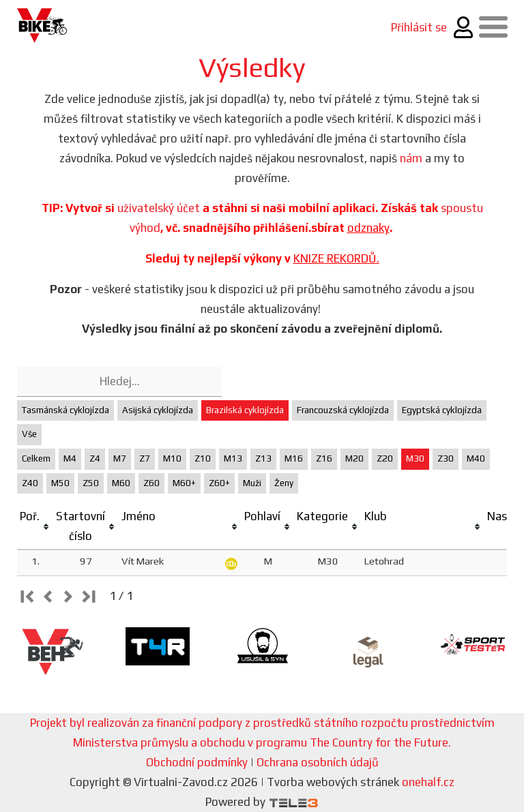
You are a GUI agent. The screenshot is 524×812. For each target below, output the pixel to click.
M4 (70, 458)
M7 (120, 458)
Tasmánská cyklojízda (65, 410)
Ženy (284, 483)
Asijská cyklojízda (158, 410)
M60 (121, 483)
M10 (172, 458)
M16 (294, 458)
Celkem (36, 458)
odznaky (368, 228)
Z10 (203, 458)
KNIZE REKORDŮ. (336, 258)
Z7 (145, 458)
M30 (415, 458)
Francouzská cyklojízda (343, 410)
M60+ (184, 483)
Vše (29, 434)
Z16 (324, 458)
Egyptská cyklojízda (442, 410)
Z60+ (219, 483)
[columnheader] (35, 527)
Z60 (151, 483)
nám (411, 158)
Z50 (91, 483)
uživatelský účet (159, 208)
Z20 (385, 458)
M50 (60, 483)
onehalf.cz (428, 782)
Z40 (30, 483)
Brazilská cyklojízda (245, 410)
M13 (233, 458)
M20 (354, 458)
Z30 (446, 458)
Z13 (263, 458)
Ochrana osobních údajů (318, 762)
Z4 (95, 458)
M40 (476, 458)
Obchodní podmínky (197, 762)
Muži (252, 483)
